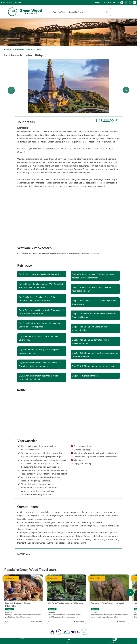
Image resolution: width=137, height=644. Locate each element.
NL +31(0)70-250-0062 (12, 2)
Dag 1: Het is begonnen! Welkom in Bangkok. (39, 274)
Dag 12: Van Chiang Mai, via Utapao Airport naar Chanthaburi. (94, 302)
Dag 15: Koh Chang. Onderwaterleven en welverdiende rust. (91, 341)
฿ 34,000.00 (37, 621)
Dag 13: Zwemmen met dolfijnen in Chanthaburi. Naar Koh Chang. (94, 315)
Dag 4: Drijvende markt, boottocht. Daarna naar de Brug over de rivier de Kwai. (42, 312)
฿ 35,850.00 (123, 621)
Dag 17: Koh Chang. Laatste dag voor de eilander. (94, 366)
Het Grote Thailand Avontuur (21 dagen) (66, 603)
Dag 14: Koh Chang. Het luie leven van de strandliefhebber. (91, 328)
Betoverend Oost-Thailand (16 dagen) (108, 603)
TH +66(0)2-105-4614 (102, 2)
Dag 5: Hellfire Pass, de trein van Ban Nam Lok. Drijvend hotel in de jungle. (40, 325)
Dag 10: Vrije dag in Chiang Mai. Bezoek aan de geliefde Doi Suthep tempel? (93, 276)
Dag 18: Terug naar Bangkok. (85, 376)
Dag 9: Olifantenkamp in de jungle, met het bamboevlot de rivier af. (38, 377)
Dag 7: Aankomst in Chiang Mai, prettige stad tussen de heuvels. (39, 351)
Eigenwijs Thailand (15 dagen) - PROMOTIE (19, 603)
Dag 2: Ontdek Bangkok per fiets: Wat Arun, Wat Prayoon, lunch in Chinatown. (41, 286)
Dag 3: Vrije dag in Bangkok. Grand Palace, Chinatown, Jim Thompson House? (38, 299)
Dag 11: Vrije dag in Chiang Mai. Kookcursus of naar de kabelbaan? (93, 289)
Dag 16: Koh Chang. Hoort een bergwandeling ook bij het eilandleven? (95, 355)
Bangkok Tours (19, 49)
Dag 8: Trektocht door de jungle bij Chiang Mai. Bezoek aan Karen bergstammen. (40, 364)
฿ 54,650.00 (80, 621)
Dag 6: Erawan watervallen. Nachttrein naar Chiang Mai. (39, 338)
